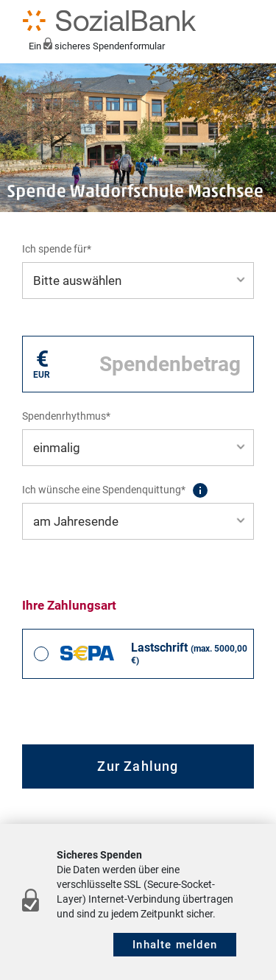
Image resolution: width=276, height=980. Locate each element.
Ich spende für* (57, 249)
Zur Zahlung (138, 766)
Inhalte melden (175, 945)
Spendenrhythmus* (66, 416)
